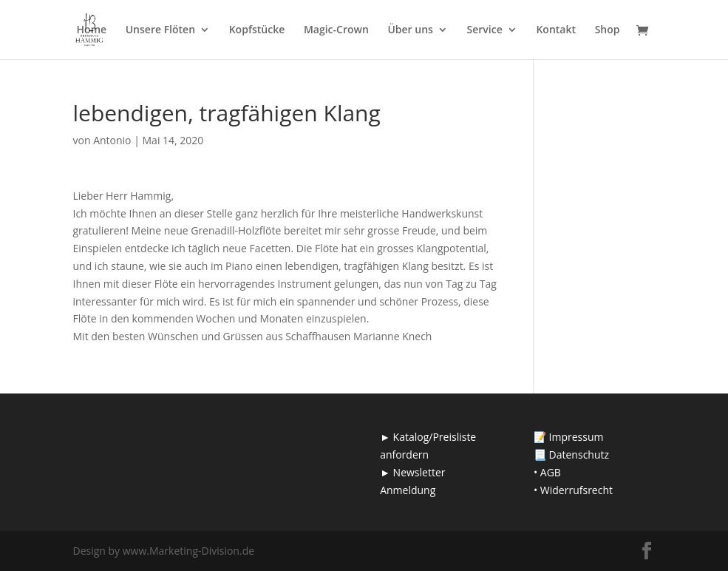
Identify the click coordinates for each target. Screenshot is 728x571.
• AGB (547, 472)
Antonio (112, 140)
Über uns (410, 30)
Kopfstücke (257, 30)
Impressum (576, 437)
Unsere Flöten (160, 30)
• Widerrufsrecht (573, 490)
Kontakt (556, 30)
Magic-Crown (336, 30)
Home (92, 30)
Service (485, 30)
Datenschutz (579, 455)
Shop (608, 30)
